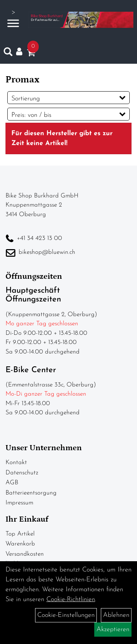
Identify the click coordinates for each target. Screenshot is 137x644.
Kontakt (16, 462)
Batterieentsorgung (31, 493)
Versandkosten (25, 554)
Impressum (19, 503)
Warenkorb (20, 544)
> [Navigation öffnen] (13, 19)
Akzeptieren (113, 630)
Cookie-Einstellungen (66, 615)
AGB (12, 483)
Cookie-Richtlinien (71, 599)
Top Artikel (20, 534)
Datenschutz (22, 473)
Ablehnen (116, 615)
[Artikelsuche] (8, 53)
